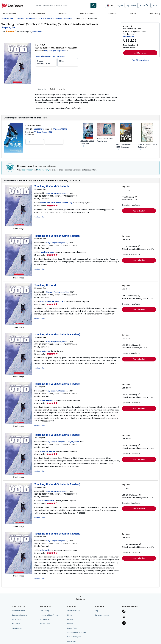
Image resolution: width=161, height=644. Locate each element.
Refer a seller (45, 624)
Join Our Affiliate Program (50, 615)
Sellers (133, 14)
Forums (70, 624)
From (46, 62)
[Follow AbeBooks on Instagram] (124, 623)
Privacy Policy (72, 628)
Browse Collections (37, 14)
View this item (129, 37)
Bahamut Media (48, 451)
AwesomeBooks (47, 400)
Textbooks (113, 14)
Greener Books (47, 501)
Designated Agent (74, 637)
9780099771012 (60, 129)
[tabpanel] (77, 101)
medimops (45, 351)
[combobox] (62, 5)
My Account (131, 5)
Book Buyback (45, 619)
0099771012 (39, 129)
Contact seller (40, 217)
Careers (70, 619)
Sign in (120, 5)
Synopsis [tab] (42, 89)
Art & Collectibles (88, 14)
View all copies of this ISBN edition (51, 56)
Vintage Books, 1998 (43, 132)
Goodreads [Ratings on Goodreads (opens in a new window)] (37, 31)
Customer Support (102, 615)
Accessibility (72, 641)
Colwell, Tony (43, 170)
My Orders (16, 624)
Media (70, 615)
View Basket (17, 628)
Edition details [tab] (57, 89)
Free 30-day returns (140, 60)
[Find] (93, 5)
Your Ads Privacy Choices (77, 632)
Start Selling (154, 14)
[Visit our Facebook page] (124, 611)
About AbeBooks (74, 611)
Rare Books (63, 14)
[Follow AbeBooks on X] (124, 617)
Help (155, 5)
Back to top (81, 599)
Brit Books (45, 550)
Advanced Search (9, 14)
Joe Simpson (28, 170)
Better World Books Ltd (52, 301)
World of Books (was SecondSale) (56, 203)
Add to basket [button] (140, 53)
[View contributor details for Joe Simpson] (8, 27)
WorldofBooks (47, 252)
